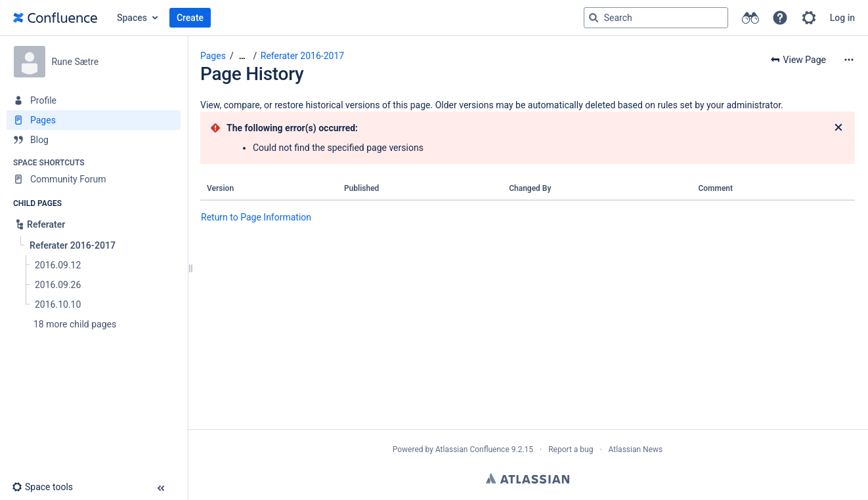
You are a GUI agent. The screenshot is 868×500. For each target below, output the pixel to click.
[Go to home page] (55, 18)
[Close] (838, 128)
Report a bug (571, 449)
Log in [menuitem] (842, 18)
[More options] (849, 60)
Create (190, 18)
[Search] (594, 18)
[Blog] (94, 140)
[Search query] (656, 18)
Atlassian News (636, 449)
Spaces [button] (132, 18)
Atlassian (528, 478)
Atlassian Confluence (472, 449)
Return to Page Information (256, 217)
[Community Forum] (94, 179)
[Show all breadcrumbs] (242, 56)
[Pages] (94, 120)
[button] (780, 18)
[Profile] (94, 100)
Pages (213, 56)
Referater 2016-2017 (302, 56)
